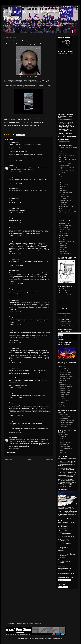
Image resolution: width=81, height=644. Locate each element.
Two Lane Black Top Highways (67, 213)
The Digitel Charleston (65, 425)
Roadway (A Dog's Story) (66, 193)
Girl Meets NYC (63, 436)
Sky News (62, 383)
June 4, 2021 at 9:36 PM (16, 397)
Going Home (62, 175)
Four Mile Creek (63, 173)
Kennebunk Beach (64, 299)
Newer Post (8, 460)
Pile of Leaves (63, 191)
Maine (61, 189)
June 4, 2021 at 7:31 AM (16, 223)
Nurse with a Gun (64, 445)
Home (29, 460)
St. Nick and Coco (64, 197)
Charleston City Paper (65, 372)
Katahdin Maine (63, 297)
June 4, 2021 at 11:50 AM (16, 295)
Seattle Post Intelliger (65, 417)
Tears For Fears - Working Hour (67, 326)
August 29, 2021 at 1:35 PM (17, 449)
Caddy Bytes (62, 441)
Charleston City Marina (65, 291)
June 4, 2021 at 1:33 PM (16, 312)
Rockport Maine (63, 305)
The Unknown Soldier (65, 209)
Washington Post (64, 405)
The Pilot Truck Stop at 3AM (66, 207)
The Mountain (63, 205)
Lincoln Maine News (64, 378)
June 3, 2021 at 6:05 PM (16, 160)
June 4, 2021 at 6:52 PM (16, 388)
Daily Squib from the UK (65, 449)
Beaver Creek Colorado (65, 289)
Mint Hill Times (63, 233)
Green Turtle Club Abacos (66, 293)
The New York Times (64, 391)
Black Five (62, 451)
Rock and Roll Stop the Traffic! (67, 241)
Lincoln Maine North (64, 301)
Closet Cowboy (63, 157)
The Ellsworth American (65, 387)
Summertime (62, 199)
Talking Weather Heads (65, 201)
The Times (62, 399)
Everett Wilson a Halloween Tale (68, 171)
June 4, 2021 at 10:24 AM (16, 283)
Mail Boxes (62, 186)
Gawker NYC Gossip (65, 443)
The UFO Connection (65, 447)
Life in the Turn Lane (64, 229)
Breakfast (62, 153)
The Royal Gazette (64, 395)
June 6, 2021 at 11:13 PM (16, 432)
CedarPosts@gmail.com (64, 142)
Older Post (49, 460)
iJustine (61, 439)
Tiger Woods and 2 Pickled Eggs (68, 211)
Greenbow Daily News (65, 374)
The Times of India (64, 401)
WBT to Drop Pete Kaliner (66, 215)
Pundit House (63, 239)
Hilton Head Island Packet (66, 376)
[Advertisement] (17, 475)
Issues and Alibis (63, 434)
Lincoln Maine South (64, 303)
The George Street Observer (67, 421)
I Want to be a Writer (64, 179)
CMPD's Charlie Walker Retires (67, 159)
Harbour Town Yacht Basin (66, 295)
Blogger (61, 639)
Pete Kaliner (62, 237)
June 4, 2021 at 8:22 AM (16, 236)
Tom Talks (62, 250)
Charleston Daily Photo (65, 225)
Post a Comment (12, 452)
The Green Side (63, 246)
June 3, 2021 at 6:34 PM (16, 183)
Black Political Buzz (64, 223)
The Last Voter (63, 203)
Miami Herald (63, 380)
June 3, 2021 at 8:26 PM (16, 193)
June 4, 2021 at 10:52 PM (16, 416)
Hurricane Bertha (64, 177)
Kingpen (12, 437)
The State (62, 397)
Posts (61, 580)
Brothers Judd (63, 453)
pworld (11, 165)
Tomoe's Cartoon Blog (65, 254)
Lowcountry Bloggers (65, 231)
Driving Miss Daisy (64, 165)
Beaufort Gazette (64, 370)
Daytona (61, 161)
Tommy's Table (63, 252)
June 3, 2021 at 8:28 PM (16, 203)
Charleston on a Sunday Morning (68, 155)
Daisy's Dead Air (63, 227)
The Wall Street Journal (65, 403)
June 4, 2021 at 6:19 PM (16, 363)
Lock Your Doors (63, 184)
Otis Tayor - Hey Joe (64, 324)
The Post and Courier (65, 393)
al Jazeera (62, 366)
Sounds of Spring (64, 195)
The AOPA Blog (63, 244)
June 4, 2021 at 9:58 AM (16, 254)
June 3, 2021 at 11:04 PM (16, 213)
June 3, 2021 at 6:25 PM (16, 172)
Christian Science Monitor (66, 423)
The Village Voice (64, 419)
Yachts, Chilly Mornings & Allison (68, 217)
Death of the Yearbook (65, 163)
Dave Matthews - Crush (65, 322)
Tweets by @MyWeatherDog (65, 54)
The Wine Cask (63, 248)
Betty (60, 151)
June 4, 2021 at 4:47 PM (16, 343)
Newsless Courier (64, 235)
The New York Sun (64, 389)
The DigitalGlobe (63, 415)
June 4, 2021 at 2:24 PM (16, 325)
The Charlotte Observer (65, 385)
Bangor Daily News (64, 368)
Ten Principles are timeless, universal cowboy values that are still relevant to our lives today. (66, 121)
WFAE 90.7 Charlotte (65, 407)
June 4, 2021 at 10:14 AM (16, 265)
